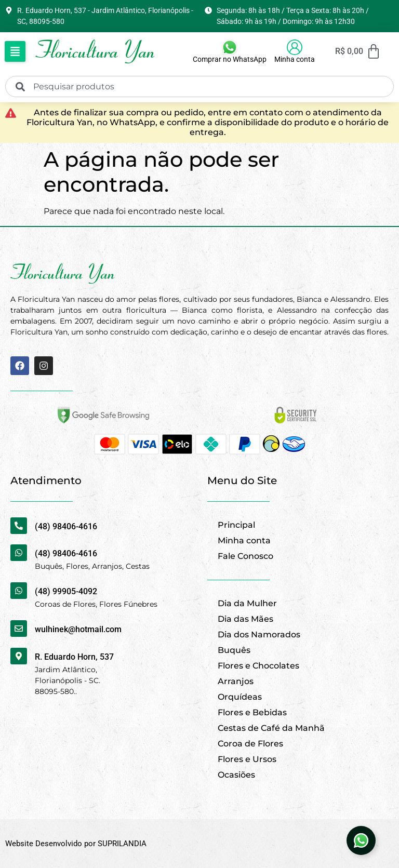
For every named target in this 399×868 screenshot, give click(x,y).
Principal (236, 525)
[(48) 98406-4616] (19, 526)
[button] (15, 51)
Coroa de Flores (250, 744)
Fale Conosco (245, 556)
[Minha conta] (295, 47)
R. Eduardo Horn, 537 (74, 657)
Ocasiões (236, 775)
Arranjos (236, 681)
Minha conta (295, 59)
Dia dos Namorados (259, 635)
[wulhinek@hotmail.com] (19, 629)
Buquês (234, 650)
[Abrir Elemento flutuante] (361, 840)
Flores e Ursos (247, 759)
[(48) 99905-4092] (19, 591)
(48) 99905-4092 (66, 591)
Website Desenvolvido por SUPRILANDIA (76, 844)
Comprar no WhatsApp (230, 59)
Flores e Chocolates (258, 666)
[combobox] (199, 86)
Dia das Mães (245, 619)
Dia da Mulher (247, 603)
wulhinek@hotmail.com (78, 629)
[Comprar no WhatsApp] (230, 47)
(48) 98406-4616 (66, 526)
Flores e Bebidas (252, 712)
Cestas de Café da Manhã (271, 728)
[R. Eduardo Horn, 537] (19, 656)
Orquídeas (240, 697)
